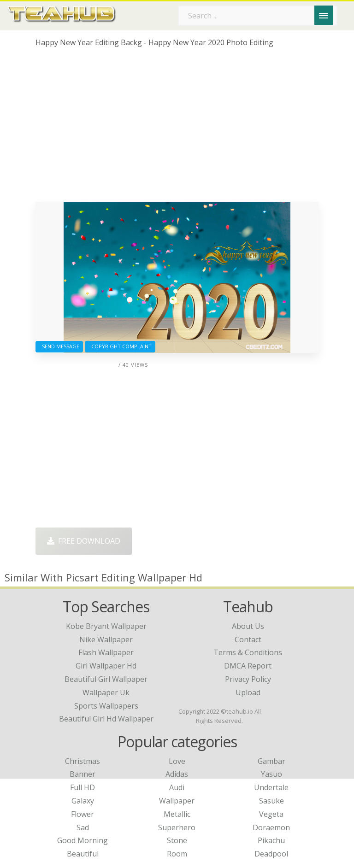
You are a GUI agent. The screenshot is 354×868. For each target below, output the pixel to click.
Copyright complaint (120, 346)
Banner (83, 774)
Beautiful (83, 854)
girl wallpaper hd (106, 666)
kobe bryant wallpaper (106, 626)
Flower (83, 814)
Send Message (59, 346)
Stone (177, 840)
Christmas (83, 761)
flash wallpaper (106, 652)
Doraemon (271, 827)
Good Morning (83, 840)
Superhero (177, 827)
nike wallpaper (106, 639)
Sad (83, 827)
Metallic (177, 814)
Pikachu (271, 840)
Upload (248, 692)
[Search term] (258, 16)
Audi (177, 787)
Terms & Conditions (248, 652)
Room (177, 854)
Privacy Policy (248, 679)
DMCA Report (248, 666)
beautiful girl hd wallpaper (106, 719)
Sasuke (271, 801)
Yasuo (271, 774)
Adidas (177, 774)
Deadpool (271, 854)
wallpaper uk (106, 692)
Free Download (84, 541)
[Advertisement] (177, 128)
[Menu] (324, 15)
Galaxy (83, 801)
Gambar (271, 761)
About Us (248, 626)
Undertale (271, 787)
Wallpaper (177, 801)
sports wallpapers (106, 706)
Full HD (83, 787)
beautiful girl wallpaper (106, 679)
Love (177, 761)
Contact (248, 639)
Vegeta (271, 814)
